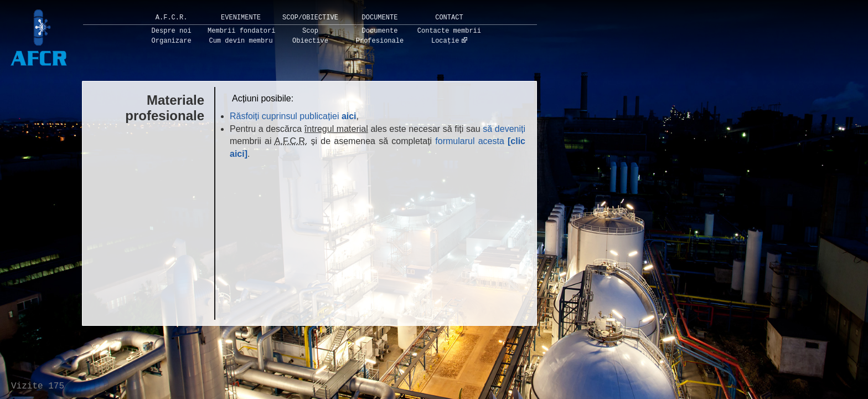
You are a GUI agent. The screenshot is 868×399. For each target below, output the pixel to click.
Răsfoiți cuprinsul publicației (293, 116)
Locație (445, 41)
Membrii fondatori (241, 31)
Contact (449, 18)
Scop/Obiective (310, 18)
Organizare (172, 41)
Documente (380, 18)
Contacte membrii (449, 31)
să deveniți (504, 129)
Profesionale (380, 41)
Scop (310, 31)
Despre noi (172, 31)
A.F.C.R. (172, 18)
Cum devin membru (241, 41)
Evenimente (241, 18)
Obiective (310, 41)
